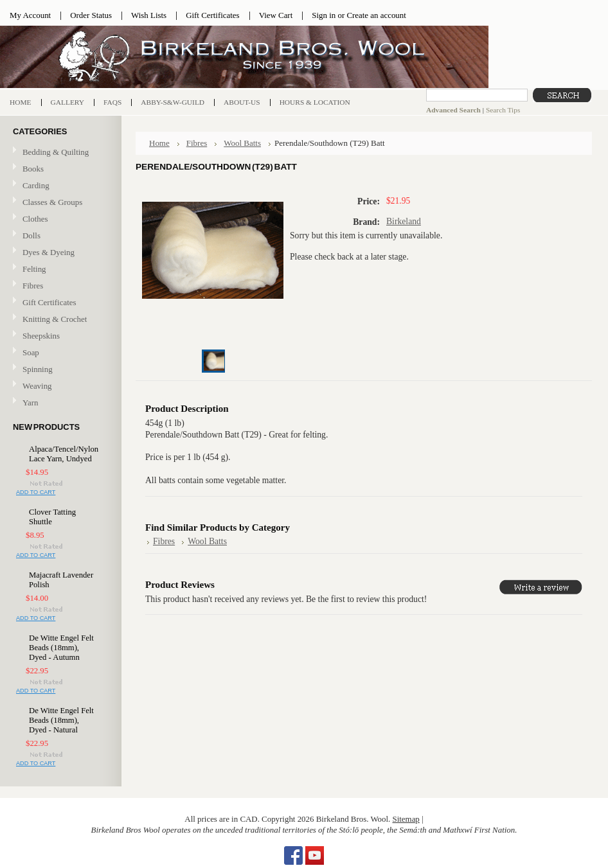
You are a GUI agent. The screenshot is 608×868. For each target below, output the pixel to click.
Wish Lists (149, 15)
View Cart (276, 15)
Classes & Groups (59, 203)
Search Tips (503, 110)
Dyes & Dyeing (59, 253)
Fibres (59, 286)
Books (59, 169)
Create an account (376, 15)
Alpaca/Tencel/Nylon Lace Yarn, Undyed (62, 454)
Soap (31, 352)
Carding (59, 186)
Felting (59, 270)
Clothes (35, 219)
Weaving (59, 386)
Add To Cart (36, 492)
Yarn (59, 403)
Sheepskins (41, 336)
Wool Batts (242, 143)
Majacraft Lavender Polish (61, 580)
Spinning (59, 370)
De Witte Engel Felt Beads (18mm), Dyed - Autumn (61, 648)
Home (159, 143)
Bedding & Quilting (59, 153)
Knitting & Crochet (59, 320)
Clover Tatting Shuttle (52, 517)
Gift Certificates (213, 15)
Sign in (324, 15)
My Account (30, 15)
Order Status (91, 15)
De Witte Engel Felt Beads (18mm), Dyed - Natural (61, 720)
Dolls (59, 236)
